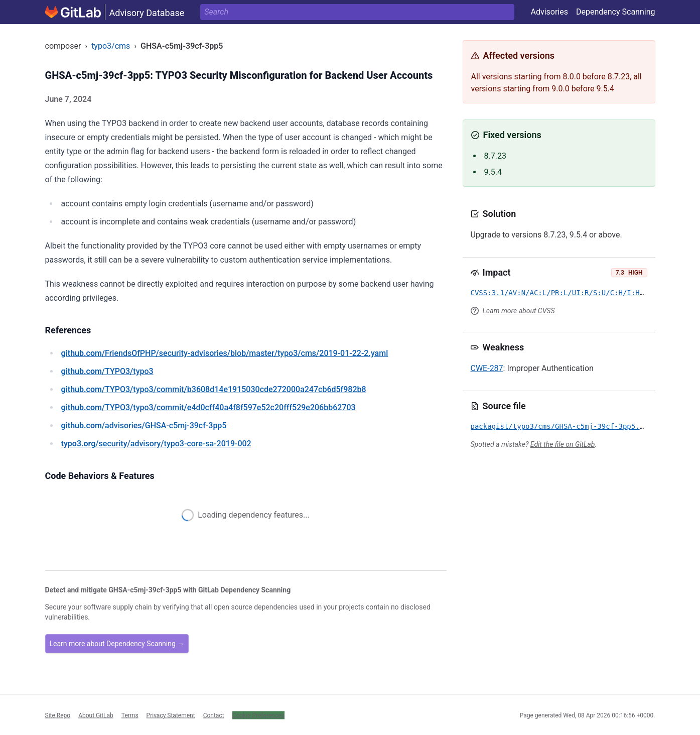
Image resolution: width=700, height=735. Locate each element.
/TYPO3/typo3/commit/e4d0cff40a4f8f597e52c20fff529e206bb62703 (208, 407)
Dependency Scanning (616, 12)
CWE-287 (487, 368)
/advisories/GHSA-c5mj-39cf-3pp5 (144, 425)
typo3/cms (111, 46)
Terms (130, 715)
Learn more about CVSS (519, 311)
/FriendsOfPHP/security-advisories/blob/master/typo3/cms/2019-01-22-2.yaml (225, 353)
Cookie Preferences (258, 715)
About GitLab (96, 715)
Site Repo (58, 715)
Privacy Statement (171, 715)
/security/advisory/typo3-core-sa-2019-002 (156, 444)
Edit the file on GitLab (563, 444)
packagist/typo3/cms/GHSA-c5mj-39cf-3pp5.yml (562, 426)
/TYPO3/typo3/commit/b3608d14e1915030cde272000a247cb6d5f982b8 (214, 389)
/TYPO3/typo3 (107, 371)
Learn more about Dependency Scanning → (117, 644)
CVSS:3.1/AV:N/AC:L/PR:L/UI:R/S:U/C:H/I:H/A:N (564, 293)
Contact (214, 715)
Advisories (549, 12)
